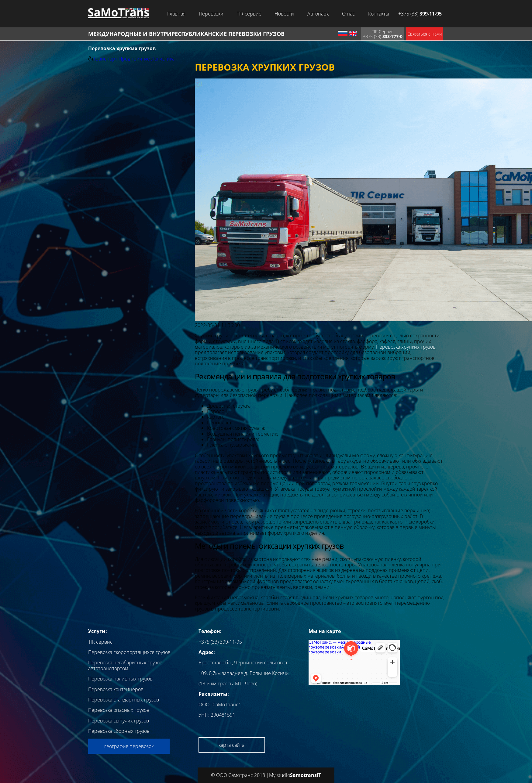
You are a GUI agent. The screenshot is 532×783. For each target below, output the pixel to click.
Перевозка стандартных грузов (124, 700)
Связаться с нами (425, 34)
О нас (348, 14)
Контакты (379, 14)
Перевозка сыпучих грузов (119, 721)
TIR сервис (249, 14)
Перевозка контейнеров (116, 689)
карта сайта (231, 745)
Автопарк (318, 14)
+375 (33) (420, 14)
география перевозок (129, 746)
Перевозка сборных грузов (119, 731)
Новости (284, 14)
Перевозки (211, 14)
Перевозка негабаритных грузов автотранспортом (125, 665)
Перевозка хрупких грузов (406, 347)
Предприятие (134, 59)
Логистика (163, 59)
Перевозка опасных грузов (119, 710)
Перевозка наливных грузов (120, 679)
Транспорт (105, 59)
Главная (176, 14)
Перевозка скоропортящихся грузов (129, 652)
